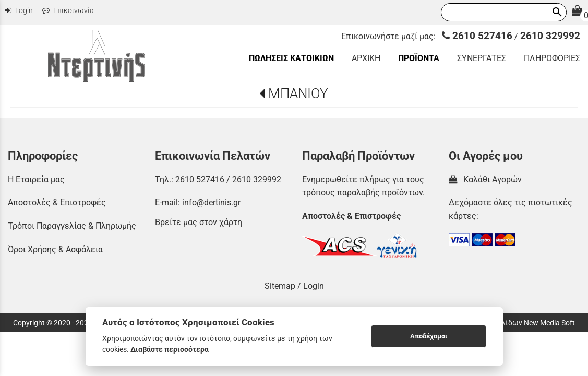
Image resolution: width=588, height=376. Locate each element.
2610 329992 (550, 36)
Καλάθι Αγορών (485, 179)
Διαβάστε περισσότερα (170, 349)
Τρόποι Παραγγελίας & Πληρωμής (72, 226)
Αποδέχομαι (429, 336)
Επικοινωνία (68, 11)
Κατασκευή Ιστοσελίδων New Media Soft (507, 323)
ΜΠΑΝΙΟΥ (298, 93)
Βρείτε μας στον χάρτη (199, 222)
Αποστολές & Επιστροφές (57, 202)
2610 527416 (477, 36)
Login (19, 11)
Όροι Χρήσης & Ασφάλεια (55, 249)
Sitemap (280, 286)
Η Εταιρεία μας (36, 179)
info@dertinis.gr (211, 202)
